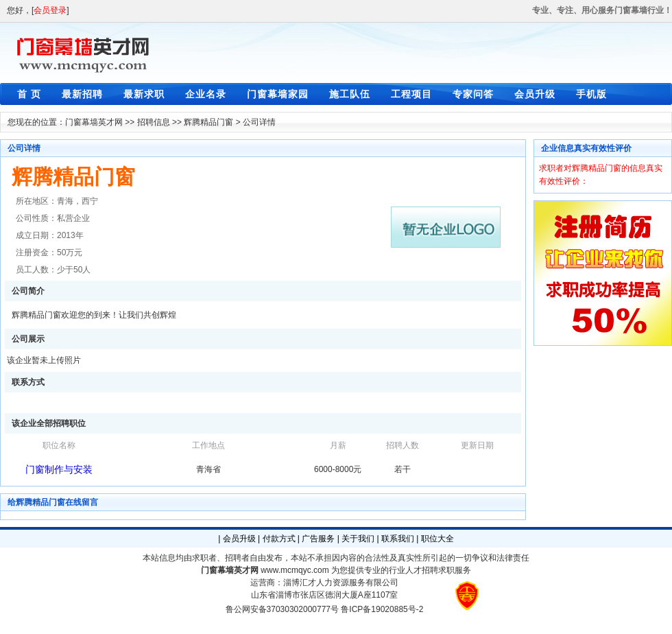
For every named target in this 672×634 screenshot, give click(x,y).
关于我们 (358, 539)
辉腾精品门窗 (208, 122)
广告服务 (318, 539)
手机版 (591, 94)
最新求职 (144, 94)
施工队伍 (350, 94)
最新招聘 (82, 94)
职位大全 (437, 539)
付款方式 (279, 539)
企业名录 (206, 94)
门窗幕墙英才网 (94, 122)
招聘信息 (154, 122)
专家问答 (473, 94)
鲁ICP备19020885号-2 (382, 609)
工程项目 (411, 94)
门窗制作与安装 (59, 469)
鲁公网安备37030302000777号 (282, 609)
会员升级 (535, 94)
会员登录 (50, 10)
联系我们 (398, 539)
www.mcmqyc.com (295, 570)
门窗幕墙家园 (278, 94)
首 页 (29, 94)
